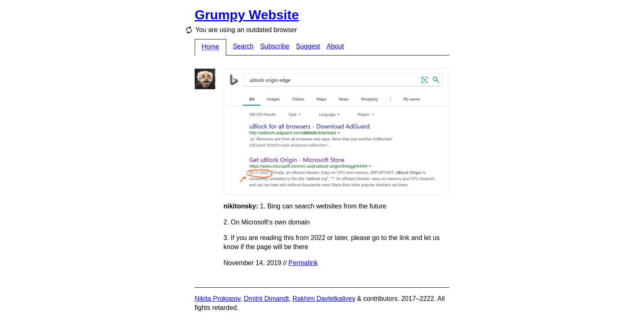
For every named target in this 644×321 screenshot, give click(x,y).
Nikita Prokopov (217, 299)
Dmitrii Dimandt (266, 299)
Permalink (303, 263)
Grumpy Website (247, 15)
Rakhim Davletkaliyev (324, 299)
